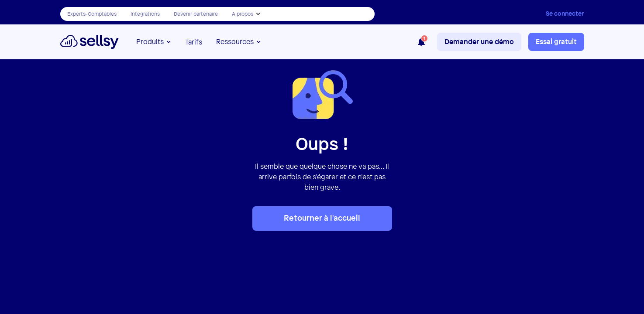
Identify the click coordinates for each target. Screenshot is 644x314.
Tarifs (194, 42)
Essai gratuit (556, 41)
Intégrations (145, 14)
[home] (90, 42)
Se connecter (565, 13)
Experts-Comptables (92, 14)
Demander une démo (479, 41)
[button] (246, 14)
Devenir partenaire (196, 14)
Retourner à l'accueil (322, 218)
